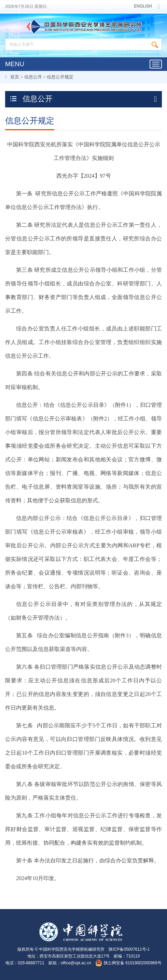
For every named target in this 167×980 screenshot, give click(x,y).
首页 (15, 77)
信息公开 (33, 77)
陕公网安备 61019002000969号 (133, 963)
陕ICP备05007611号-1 (129, 949)
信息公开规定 (60, 77)
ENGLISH (143, 6)
